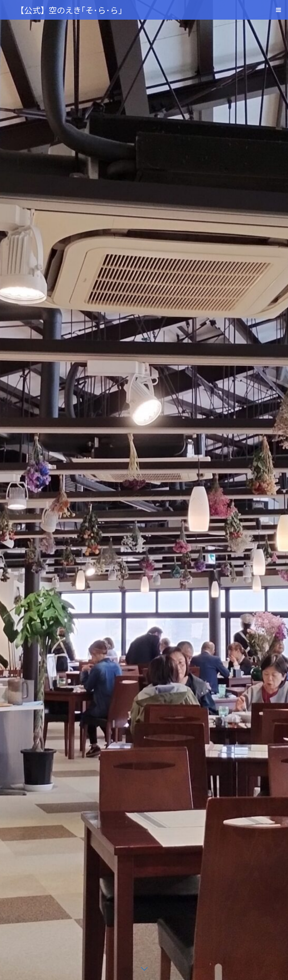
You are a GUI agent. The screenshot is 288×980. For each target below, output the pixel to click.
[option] (144, 490)
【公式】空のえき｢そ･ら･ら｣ (69, 10)
